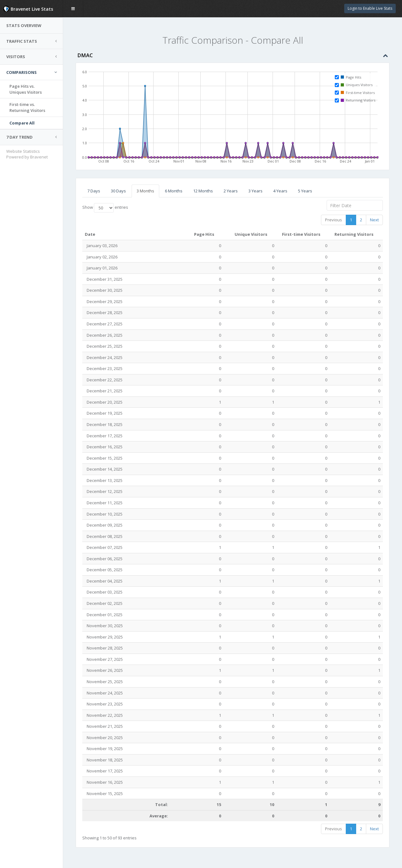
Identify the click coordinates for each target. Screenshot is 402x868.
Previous (334, 220)
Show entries (105, 208)
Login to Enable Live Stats (370, 8)
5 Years (305, 191)
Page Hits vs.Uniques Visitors (26, 89)
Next (374, 220)
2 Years (231, 191)
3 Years (255, 191)
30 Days (118, 191)
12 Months (203, 191)
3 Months (145, 191)
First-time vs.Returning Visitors (27, 107)
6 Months (174, 191)
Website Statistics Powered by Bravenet (27, 154)
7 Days (94, 191)
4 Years (280, 191)
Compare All (22, 123)
